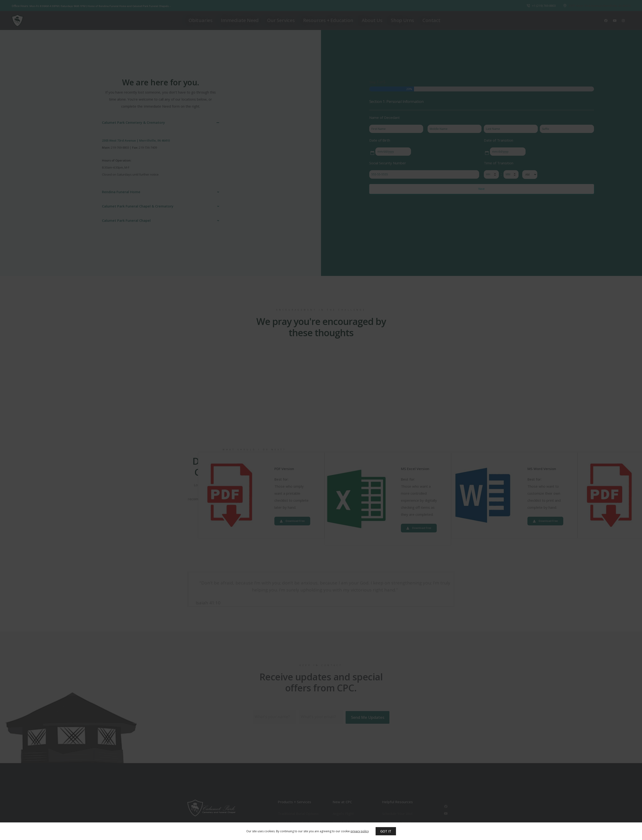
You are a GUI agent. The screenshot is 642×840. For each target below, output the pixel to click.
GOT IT (386, 831)
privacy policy (360, 831)
